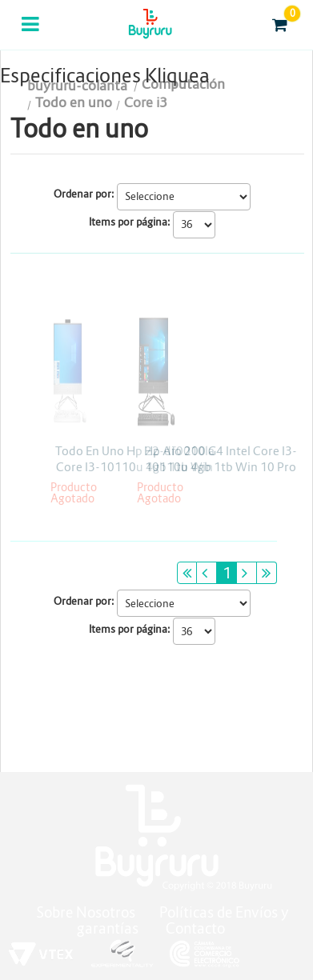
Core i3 (146, 103)
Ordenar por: (84, 194)
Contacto (195, 928)
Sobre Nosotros (86, 912)
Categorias (32, 34)
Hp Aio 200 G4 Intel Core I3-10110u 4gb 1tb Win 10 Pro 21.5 (221, 467)
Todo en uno (74, 103)
